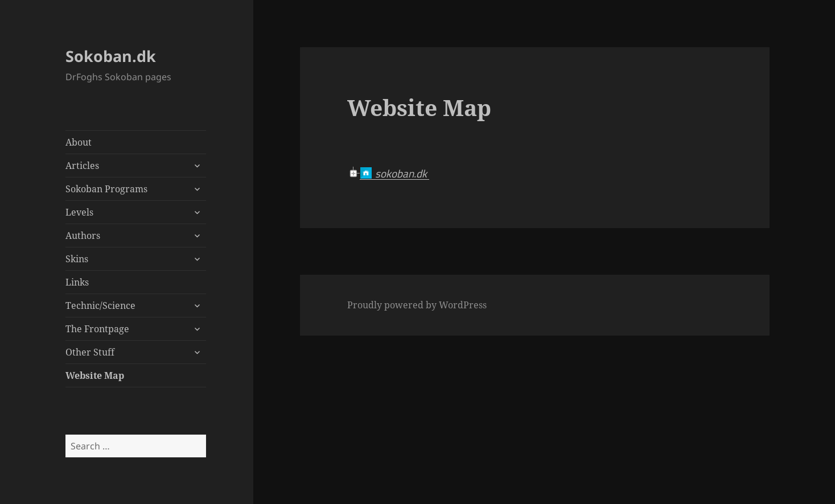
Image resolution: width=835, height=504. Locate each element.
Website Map (95, 375)
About (79, 142)
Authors (83, 236)
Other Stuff (90, 352)
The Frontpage (97, 329)
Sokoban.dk (111, 56)
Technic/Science (100, 305)
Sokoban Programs (106, 189)
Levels (79, 212)
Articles (82, 166)
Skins (77, 259)
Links (77, 282)
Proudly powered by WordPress (417, 305)
